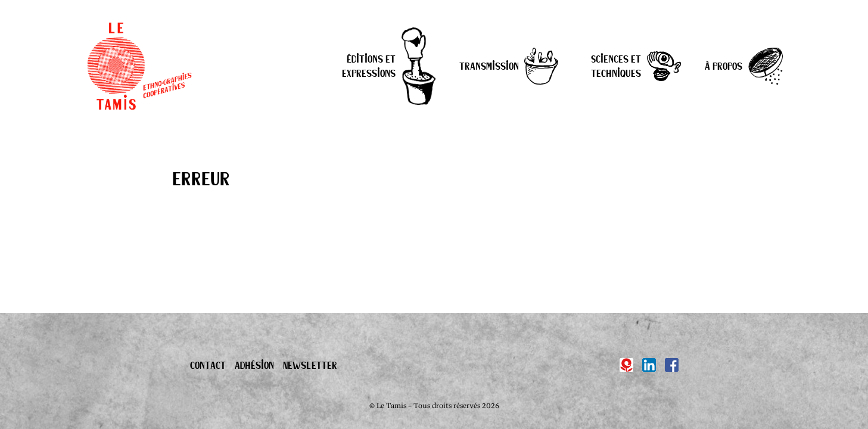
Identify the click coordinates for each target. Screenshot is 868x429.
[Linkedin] (649, 365)
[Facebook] (672, 365)
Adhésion (254, 365)
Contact (208, 365)
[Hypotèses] (626, 365)
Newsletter (310, 365)
